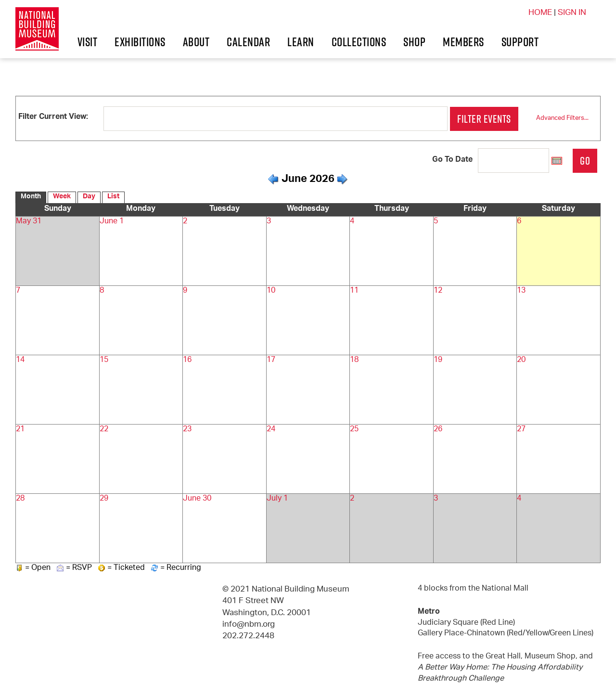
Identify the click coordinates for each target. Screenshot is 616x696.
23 (187, 430)
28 (20, 499)
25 (354, 430)
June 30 (195, 499)
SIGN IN (571, 13)
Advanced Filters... (565, 119)
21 (20, 430)
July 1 (276, 499)
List (108, 198)
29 (103, 499)
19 (437, 360)
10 (270, 291)
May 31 (28, 222)
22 (103, 430)
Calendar (273, 42)
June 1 (109, 222)
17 (270, 360)
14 (20, 360)
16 (187, 360)
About (198, 42)
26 (437, 430)
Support (134, 74)
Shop (511, 42)
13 (521, 291)
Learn (346, 42)
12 (437, 291)
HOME (539, 13)
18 (354, 360)
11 (353, 291)
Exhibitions (117, 42)
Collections (431, 42)
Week (59, 198)
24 (270, 430)
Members (56, 74)
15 (103, 360)
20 (521, 360)
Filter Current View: (52, 117)
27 (521, 430)
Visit (41, 42)
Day (85, 198)
